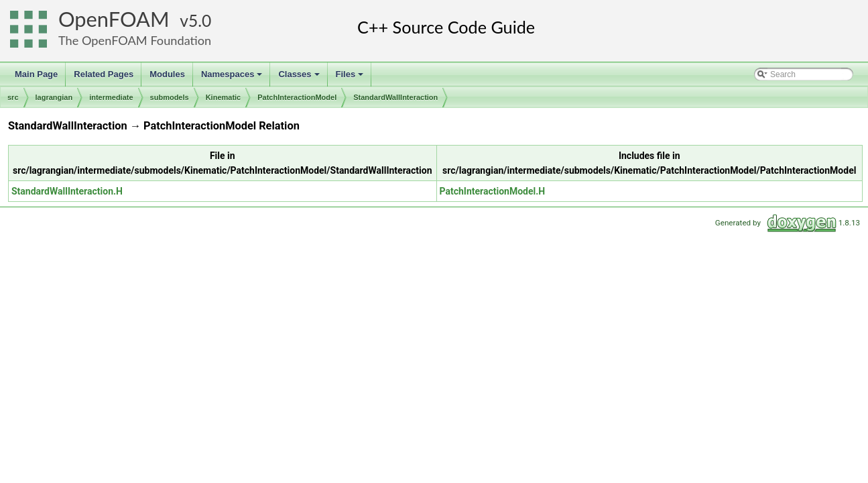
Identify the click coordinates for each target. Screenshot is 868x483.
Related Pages (104, 74)
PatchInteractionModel (297, 97)
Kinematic (224, 97)
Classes (300, 78)
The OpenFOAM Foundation (135, 40)
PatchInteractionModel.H (493, 191)
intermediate (111, 97)
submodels (170, 97)
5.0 (200, 20)
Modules (167, 74)
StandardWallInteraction (395, 97)
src (13, 97)
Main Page (36, 74)
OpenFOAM (114, 19)
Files (351, 78)
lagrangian (54, 97)
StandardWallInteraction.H (67, 191)
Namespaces (233, 78)
